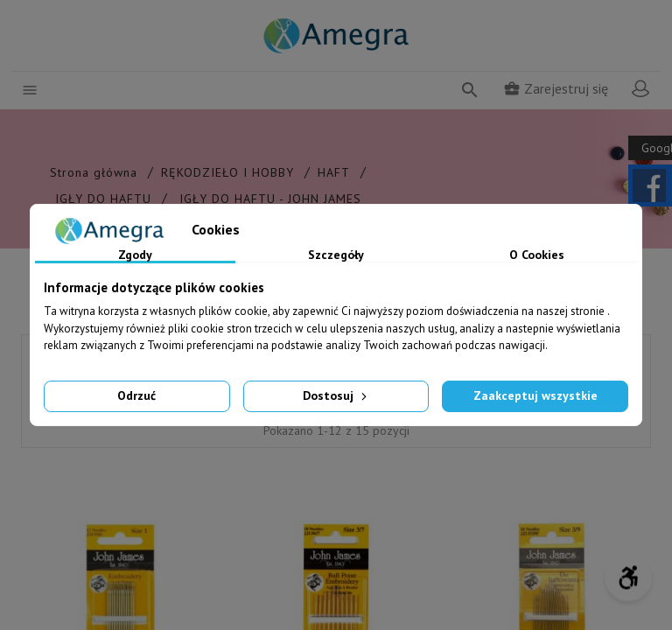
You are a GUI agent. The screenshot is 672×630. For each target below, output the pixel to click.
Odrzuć (136, 395)
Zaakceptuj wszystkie (535, 395)
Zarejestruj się (556, 88)
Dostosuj (336, 395)
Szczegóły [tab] (336, 255)
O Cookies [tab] (537, 255)
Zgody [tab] (135, 255)
